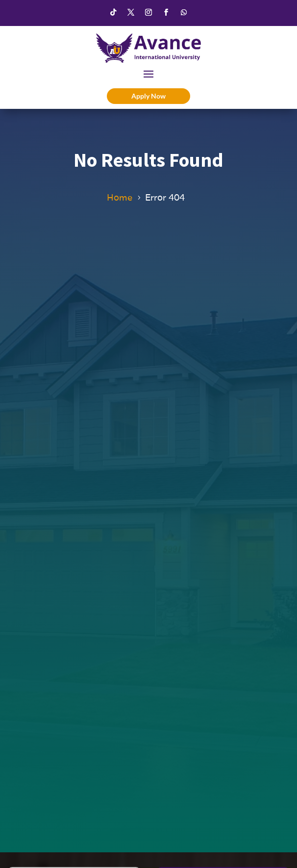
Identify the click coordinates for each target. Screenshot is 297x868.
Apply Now (148, 96)
